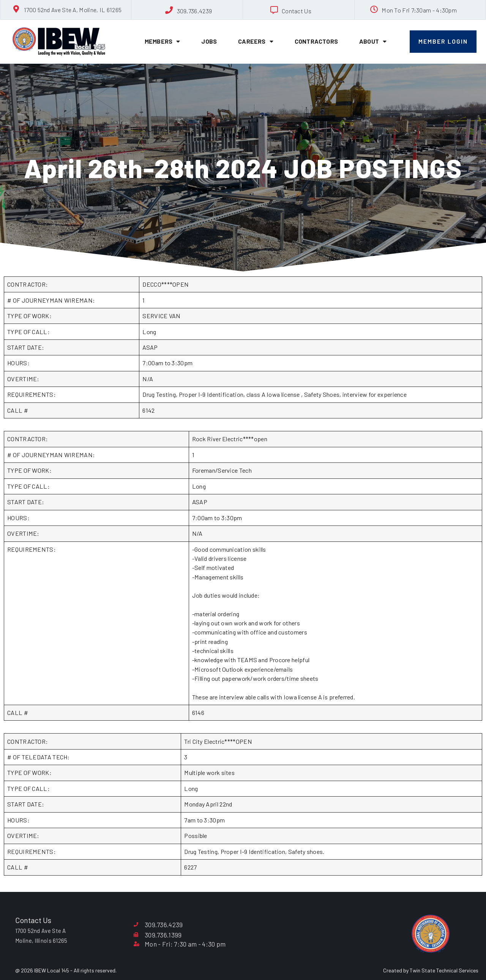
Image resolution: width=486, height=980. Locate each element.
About (373, 41)
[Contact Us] (274, 10)
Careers (256, 41)
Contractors (316, 41)
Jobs (209, 41)
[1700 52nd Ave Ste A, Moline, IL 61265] (16, 9)
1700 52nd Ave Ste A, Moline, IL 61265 (73, 10)
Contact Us (297, 11)
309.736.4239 (195, 11)
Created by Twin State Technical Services (431, 970)
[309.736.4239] (169, 10)
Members (163, 41)
